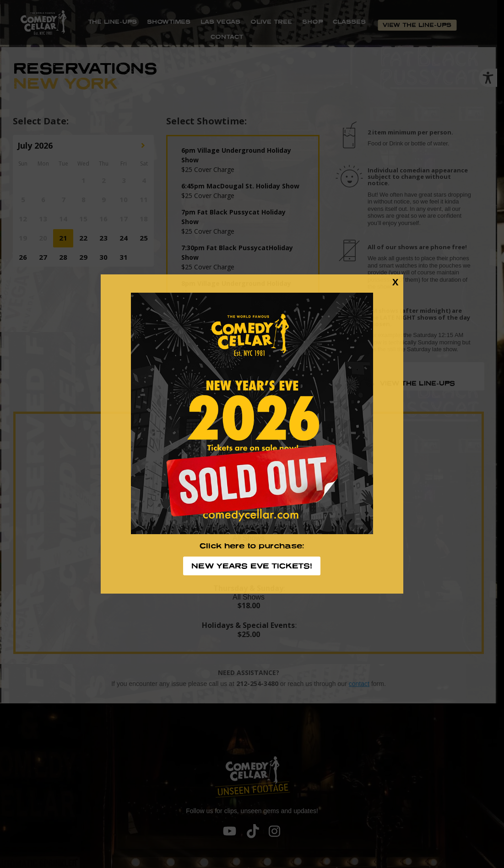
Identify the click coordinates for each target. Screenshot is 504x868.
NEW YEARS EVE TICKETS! (252, 566)
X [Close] (395, 282)
